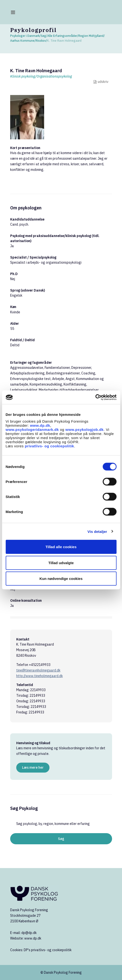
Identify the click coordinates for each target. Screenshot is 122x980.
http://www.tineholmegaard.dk (40, 676)
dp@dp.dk (29, 933)
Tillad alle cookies (61, 547)
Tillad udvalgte (61, 563)
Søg (43, 36)
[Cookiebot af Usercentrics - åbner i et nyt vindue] (95, 397)
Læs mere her (33, 767)
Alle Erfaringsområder (62, 36)
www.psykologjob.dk (85, 430)
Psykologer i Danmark (25, 36)
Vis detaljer (97, 531)
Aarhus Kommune (22, 41)
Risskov (41, 41)
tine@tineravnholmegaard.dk (38, 670)
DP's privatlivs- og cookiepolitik (48, 950)
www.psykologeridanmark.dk (32, 430)
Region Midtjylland (91, 36)
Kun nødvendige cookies (61, 579)
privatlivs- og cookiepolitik (49, 446)
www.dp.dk (40, 425)
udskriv (103, 82)
